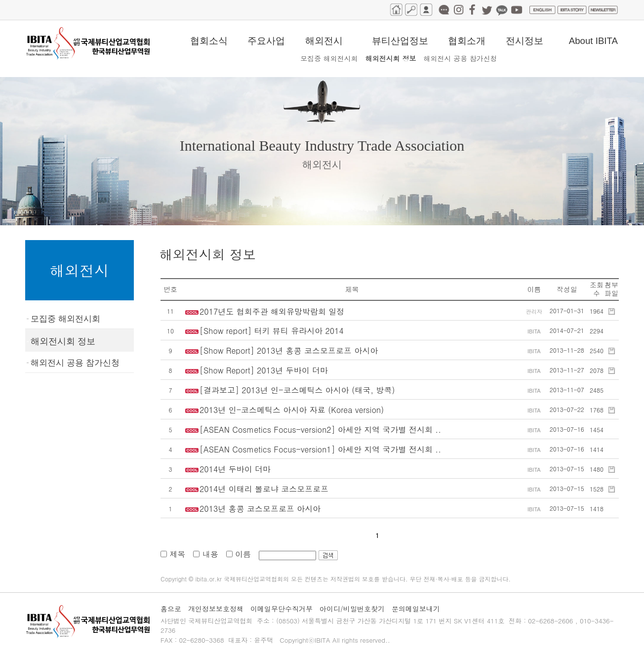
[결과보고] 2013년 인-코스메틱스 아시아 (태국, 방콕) (297, 390)
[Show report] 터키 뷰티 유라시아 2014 (272, 331)
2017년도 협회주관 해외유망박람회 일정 (272, 311)
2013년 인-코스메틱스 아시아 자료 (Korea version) (292, 410)
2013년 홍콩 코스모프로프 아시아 (260, 509)
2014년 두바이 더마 (235, 469)
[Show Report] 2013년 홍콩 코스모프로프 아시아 (289, 350)
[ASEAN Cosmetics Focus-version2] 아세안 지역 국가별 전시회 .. (320, 430)
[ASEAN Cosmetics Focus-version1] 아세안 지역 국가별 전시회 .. (320, 449)
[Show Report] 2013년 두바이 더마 (264, 370)
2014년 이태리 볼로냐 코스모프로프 (264, 489)
